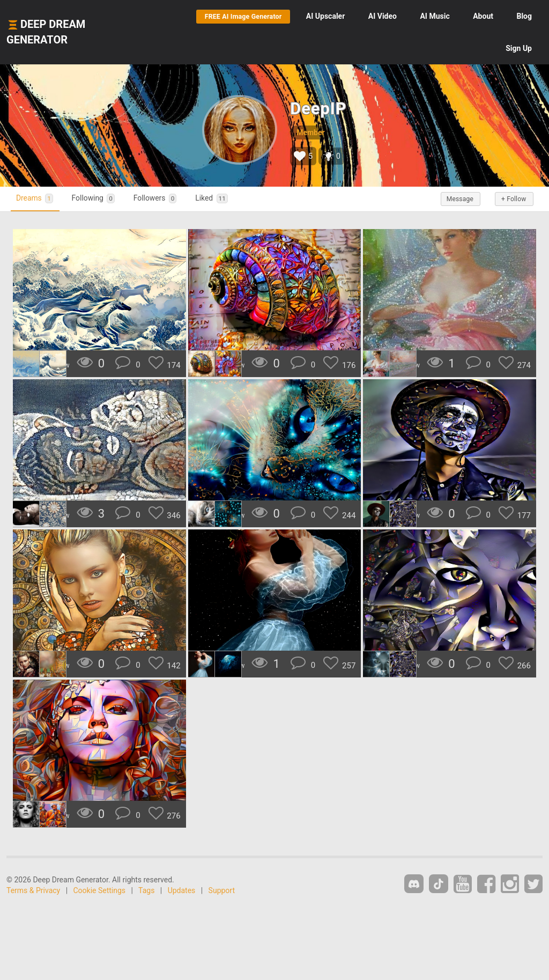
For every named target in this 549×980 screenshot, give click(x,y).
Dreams (38, 199)
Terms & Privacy (33, 890)
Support (222, 890)
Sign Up (519, 48)
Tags (146, 890)
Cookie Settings (100, 890)
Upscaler (325, 16)
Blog (524, 16)
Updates (182, 890)
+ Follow (510, 199)
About (483, 16)
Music (435, 16)
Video (383, 16)
